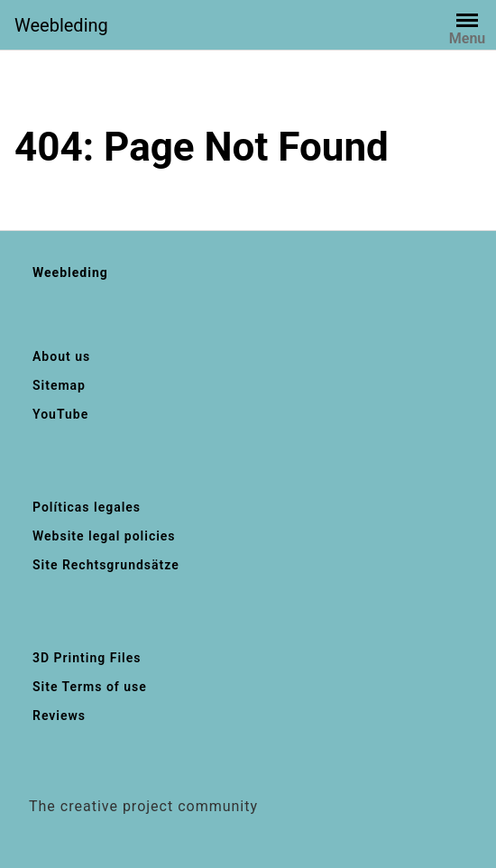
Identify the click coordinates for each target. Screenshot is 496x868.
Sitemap (59, 385)
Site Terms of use (90, 687)
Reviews (59, 716)
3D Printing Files (87, 658)
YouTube (60, 414)
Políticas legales (87, 507)
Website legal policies (104, 536)
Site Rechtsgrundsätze (106, 565)
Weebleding (61, 25)
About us (61, 356)
